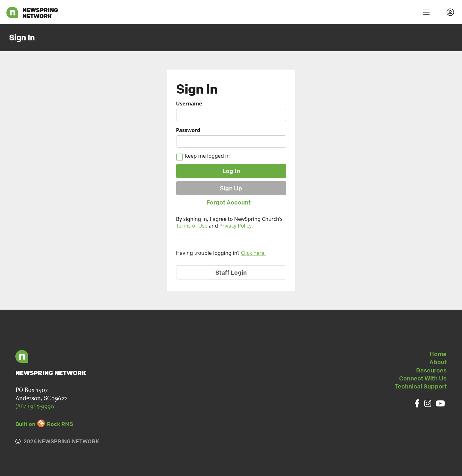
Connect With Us (423, 378)
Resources (431, 370)
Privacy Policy (235, 226)
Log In (231, 171)
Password (188, 130)
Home (438, 354)
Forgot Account (228, 202)
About (438, 362)
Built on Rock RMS (44, 424)
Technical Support (421, 386)
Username (189, 104)
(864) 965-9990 (35, 406)
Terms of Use (192, 226)
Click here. (253, 253)
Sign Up (231, 188)
